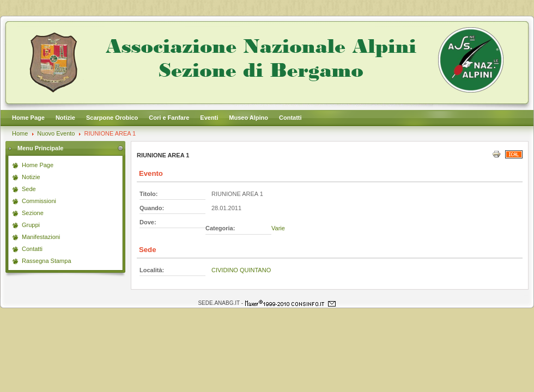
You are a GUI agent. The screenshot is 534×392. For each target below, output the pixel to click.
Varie (278, 228)
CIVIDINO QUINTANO (241, 270)
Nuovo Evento (56, 133)
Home (20, 133)
